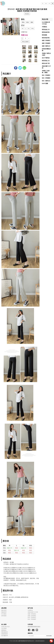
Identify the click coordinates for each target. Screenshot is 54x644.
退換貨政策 (5, 634)
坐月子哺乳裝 (46, 58)
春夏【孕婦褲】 (46, 43)
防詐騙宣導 (5, 636)
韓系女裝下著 (46, 63)
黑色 (23, 22)
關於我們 (4, 610)
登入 (9, 627)
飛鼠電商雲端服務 (39, 641)
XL (29, 29)
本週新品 (44, 27)
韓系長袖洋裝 (46, 38)
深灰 (27, 22)
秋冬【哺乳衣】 (46, 81)
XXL (33, 29)
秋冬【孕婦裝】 (46, 75)
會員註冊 (4, 627)
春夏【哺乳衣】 (46, 46)
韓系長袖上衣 (46, 61)
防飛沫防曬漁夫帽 (46, 50)
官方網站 (4, 614)
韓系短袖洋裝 (46, 32)
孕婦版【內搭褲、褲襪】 (46, 72)
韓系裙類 (44, 35)
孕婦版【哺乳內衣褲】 (46, 54)
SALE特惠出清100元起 (46, 23)
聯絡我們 (4, 612)
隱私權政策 (5, 632)
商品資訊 (27, 14)
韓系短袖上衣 (46, 29)
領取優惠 (49, 636)
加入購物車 (25, 42)
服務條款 (4, 630)
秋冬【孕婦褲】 (46, 78)
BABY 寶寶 (45, 83)
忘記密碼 (4, 628)
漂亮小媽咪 (15, 641)
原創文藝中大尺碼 (46, 67)
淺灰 (32, 22)
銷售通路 (4, 616)
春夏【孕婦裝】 (46, 40)
